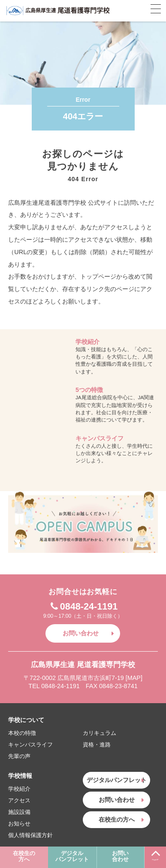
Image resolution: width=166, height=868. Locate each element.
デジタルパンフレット (72, 857)
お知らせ (19, 824)
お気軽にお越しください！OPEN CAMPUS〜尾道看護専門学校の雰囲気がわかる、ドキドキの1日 (83, 522)
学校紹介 (19, 789)
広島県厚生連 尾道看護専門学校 (58, 11)
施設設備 (19, 812)
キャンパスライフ (30, 745)
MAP (134, 678)
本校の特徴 (22, 733)
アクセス (19, 800)
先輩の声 (19, 756)
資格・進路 (97, 745)
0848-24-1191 (83, 606)
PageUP (155, 854)
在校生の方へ (24, 857)
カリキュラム (100, 733)
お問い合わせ (120, 857)
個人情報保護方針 (30, 835)
